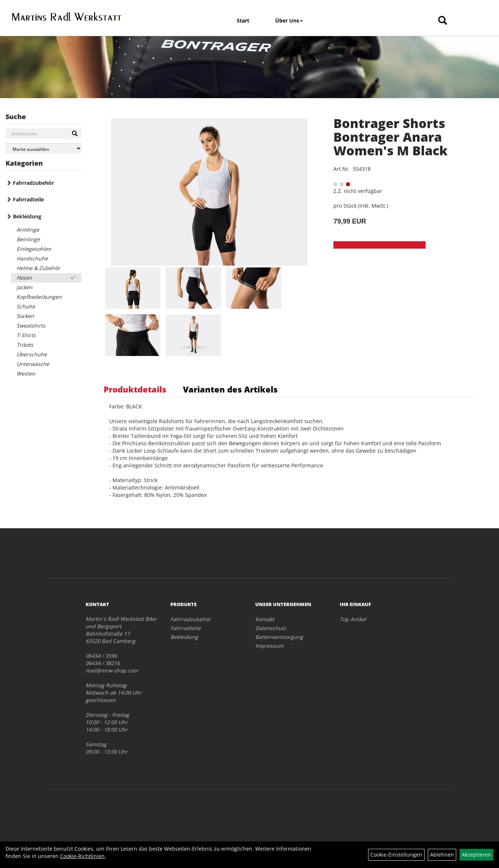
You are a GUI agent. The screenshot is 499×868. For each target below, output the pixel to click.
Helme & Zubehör (38, 268)
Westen (26, 374)
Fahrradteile (28, 199)
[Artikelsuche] (443, 21)
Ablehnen (442, 855)
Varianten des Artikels (230, 389)
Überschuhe (32, 354)
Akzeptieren (477, 855)
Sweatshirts (31, 326)
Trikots (25, 345)
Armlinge (28, 230)
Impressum (269, 646)
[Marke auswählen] (44, 148)
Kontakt (265, 619)
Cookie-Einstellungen (396, 855)
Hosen (24, 278)
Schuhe (26, 306)
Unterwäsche (33, 364)
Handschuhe (32, 258)
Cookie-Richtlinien (82, 856)
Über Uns (289, 20)
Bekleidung (27, 216)
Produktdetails (135, 389)
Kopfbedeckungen (39, 297)
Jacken (25, 287)
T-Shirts (26, 335)
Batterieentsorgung (279, 637)
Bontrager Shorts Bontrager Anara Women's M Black (390, 137)
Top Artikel (353, 619)
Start (243, 20)
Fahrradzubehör (33, 183)
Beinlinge (28, 239)
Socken (25, 316)
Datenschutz (271, 628)
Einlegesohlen (34, 249)
